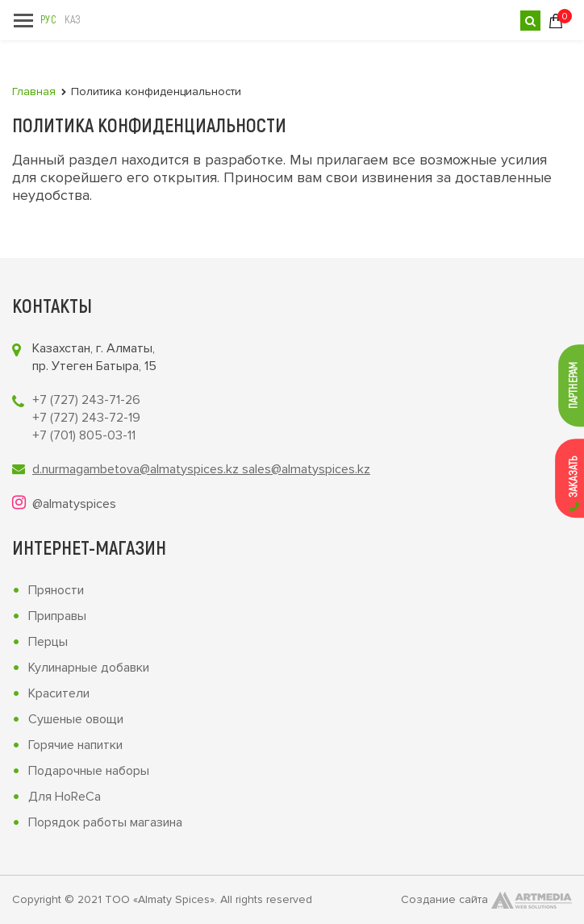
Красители (59, 693)
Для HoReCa (65, 797)
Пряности (56, 590)
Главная (34, 92)
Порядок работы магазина (105, 822)
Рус (48, 19)
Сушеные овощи (76, 719)
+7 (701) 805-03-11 (84, 435)
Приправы (57, 616)
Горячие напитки (75, 745)
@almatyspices (74, 504)
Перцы (48, 642)
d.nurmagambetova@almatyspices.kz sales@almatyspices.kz (201, 469)
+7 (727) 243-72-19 (86, 418)
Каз (73, 19)
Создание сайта (486, 900)
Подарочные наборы (89, 771)
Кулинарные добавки (89, 668)
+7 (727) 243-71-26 (86, 400)
